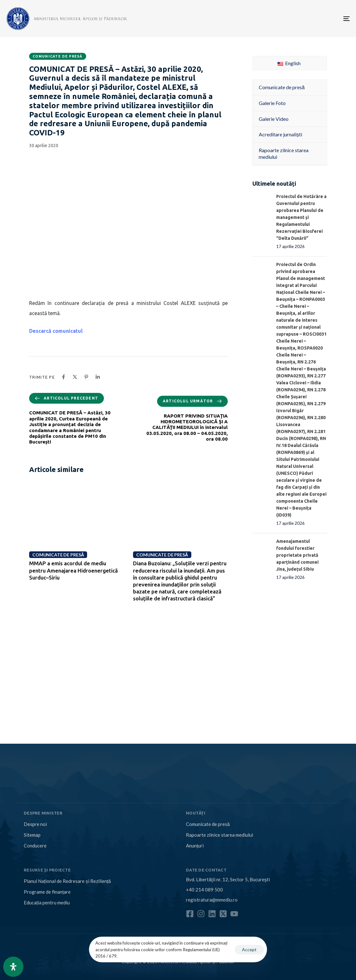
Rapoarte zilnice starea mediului (219, 835)
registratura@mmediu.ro (212, 900)
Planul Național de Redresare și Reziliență (67, 881)
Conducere (35, 846)
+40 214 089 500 (204, 890)
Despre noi (35, 824)
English (289, 63)
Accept (249, 949)
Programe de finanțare (47, 892)
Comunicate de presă (58, 56)
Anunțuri (195, 846)
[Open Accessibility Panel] (13, 967)
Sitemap (32, 835)
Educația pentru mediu (47, 902)
